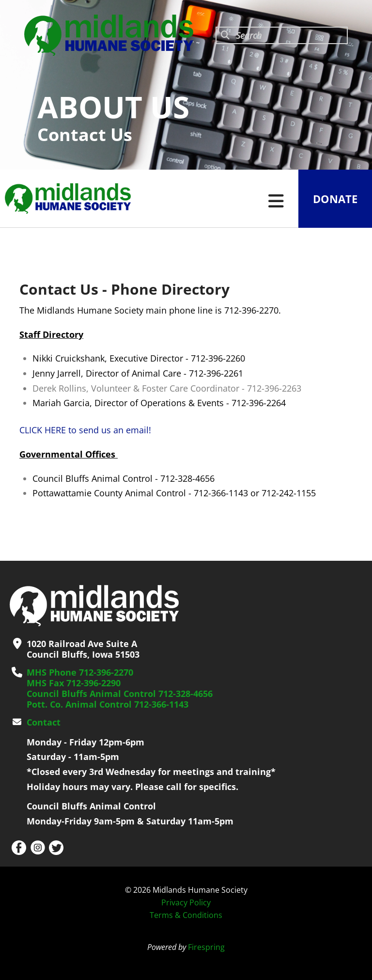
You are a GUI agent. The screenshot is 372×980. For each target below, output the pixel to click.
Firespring (206, 947)
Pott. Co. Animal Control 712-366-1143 (108, 704)
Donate (335, 199)
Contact (44, 722)
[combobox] (282, 35)
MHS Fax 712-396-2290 (74, 683)
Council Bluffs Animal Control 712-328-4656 (120, 694)
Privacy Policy (186, 902)
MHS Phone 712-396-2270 (80, 672)
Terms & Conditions (186, 915)
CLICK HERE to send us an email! (85, 430)
